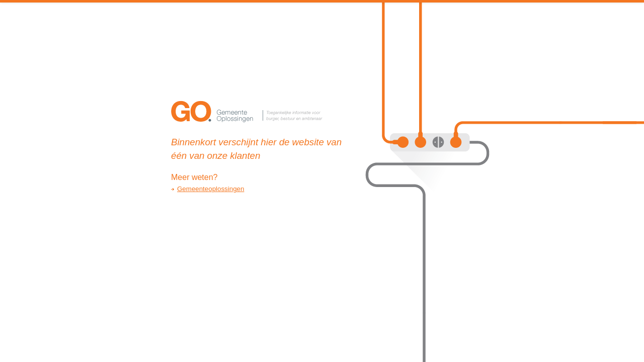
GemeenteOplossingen (249, 113)
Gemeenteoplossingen (211, 189)
